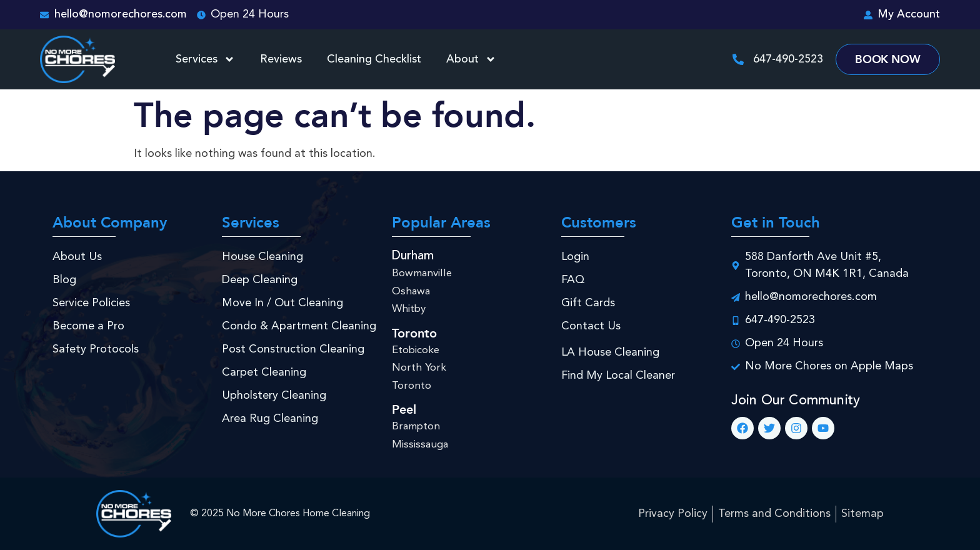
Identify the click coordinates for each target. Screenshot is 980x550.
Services (205, 59)
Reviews (281, 59)
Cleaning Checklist (374, 59)
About (471, 59)
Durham (413, 256)
